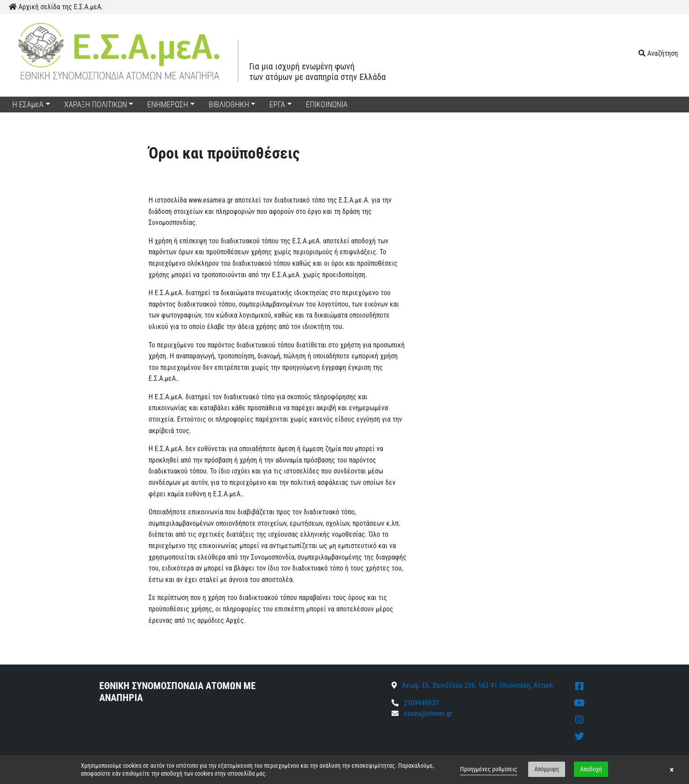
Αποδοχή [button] (591, 769)
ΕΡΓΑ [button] (277, 104)
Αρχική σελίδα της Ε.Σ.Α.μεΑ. (56, 7)
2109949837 (415, 703)
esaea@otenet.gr (428, 714)
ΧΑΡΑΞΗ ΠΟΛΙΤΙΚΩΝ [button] (96, 104)
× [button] (672, 770)
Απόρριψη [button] (547, 769)
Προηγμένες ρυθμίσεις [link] (489, 769)
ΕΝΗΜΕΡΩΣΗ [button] (168, 104)
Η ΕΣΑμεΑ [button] (28, 104)
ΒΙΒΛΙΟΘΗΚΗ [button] (229, 104)
